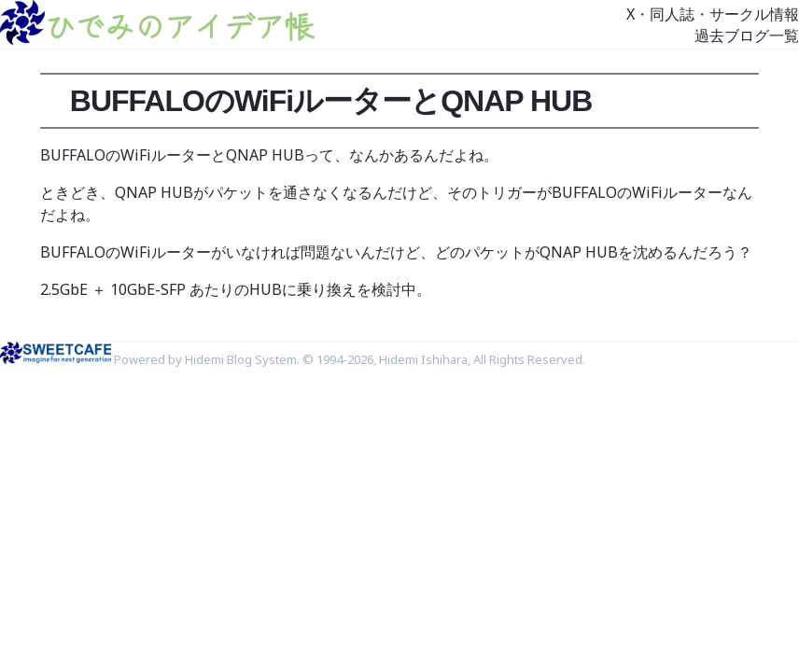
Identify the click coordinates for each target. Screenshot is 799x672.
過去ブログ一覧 (747, 35)
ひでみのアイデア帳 (179, 25)
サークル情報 (754, 14)
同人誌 (672, 14)
